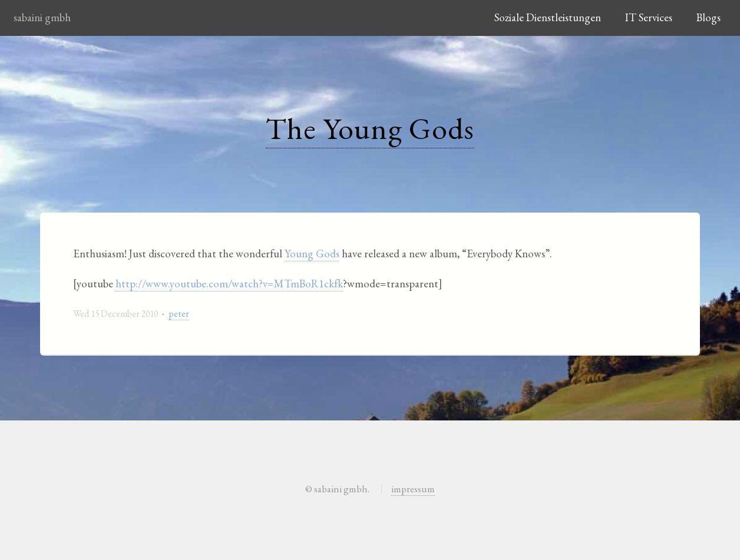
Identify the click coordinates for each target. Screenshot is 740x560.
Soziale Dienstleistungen (548, 17)
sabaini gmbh (42, 17)
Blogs (708, 17)
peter (179, 314)
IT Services (649, 17)
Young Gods (312, 254)
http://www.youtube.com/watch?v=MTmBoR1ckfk (229, 284)
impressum (413, 489)
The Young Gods (370, 128)
